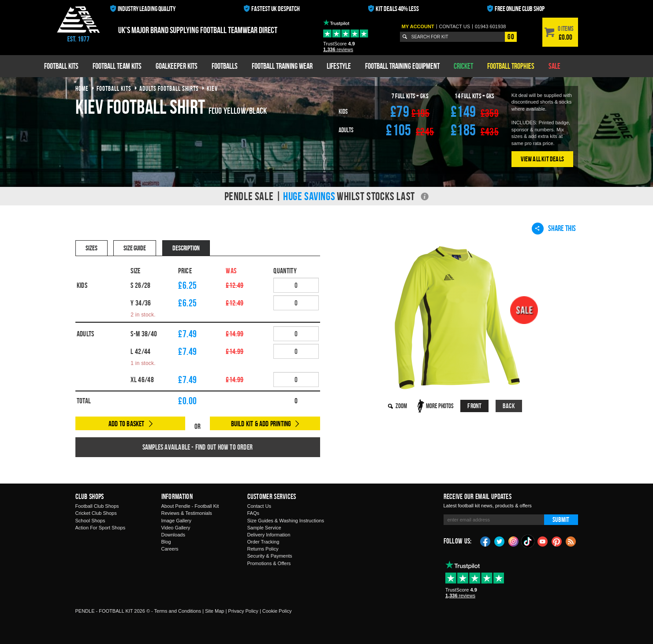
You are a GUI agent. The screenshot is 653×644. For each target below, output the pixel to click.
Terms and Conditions (178, 611)
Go (511, 37)
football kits (114, 88)
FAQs (254, 513)
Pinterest (557, 541)
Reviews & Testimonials (187, 513)
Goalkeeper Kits (177, 66)
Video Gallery (176, 528)
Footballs (225, 66)
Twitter (500, 541)
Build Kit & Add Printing (261, 424)
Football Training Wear (282, 66)
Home (82, 88)
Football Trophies (511, 66)
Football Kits (61, 66)
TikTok (528, 541)
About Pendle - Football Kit (190, 506)
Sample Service (264, 528)
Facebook (485, 541)
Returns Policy (263, 549)
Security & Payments (270, 556)
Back (509, 406)
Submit (561, 519)
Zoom (401, 406)
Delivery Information (269, 535)
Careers (170, 549)
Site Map (215, 611)
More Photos (440, 406)
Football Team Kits (117, 66)
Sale (554, 66)
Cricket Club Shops (96, 513)
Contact (455, 26)
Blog (166, 542)
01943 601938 (490, 26)
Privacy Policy (243, 611)
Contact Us (259, 506)
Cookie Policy (277, 611)
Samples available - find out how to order (198, 447)
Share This (554, 228)
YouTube (543, 541)
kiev (212, 88)
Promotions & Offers (269, 563)
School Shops (90, 521)
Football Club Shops (97, 506)
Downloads (173, 535)
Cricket (463, 66)
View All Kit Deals (542, 159)
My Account (418, 26)
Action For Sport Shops (101, 528)
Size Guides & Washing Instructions (286, 521)
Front (474, 406)
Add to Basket (127, 424)
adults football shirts (169, 88)
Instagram (514, 541)
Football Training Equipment (402, 66)
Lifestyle (339, 66)
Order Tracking (263, 542)
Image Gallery (176, 521)
